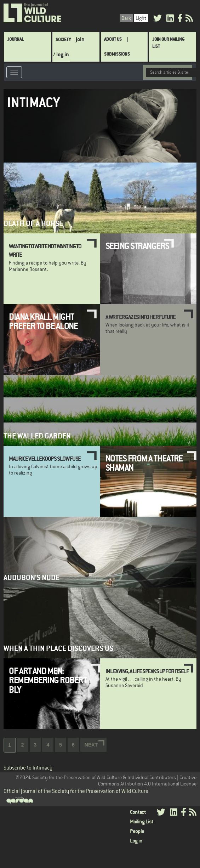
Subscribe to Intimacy (28, 768)
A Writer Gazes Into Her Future (141, 317)
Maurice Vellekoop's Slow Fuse (45, 459)
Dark (126, 18)
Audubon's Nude (32, 577)
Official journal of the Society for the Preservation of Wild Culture (76, 791)
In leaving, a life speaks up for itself (147, 671)
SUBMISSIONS (117, 54)
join (80, 39)
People (137, 831)
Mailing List (142, 822)
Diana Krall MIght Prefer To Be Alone (43, 321)
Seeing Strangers (137, 246)
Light (141, 18)
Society (63, 39)
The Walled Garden (37, 436)
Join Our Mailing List (168, 43)
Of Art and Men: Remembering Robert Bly (48, 680)
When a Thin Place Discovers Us (58, 648)
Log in (136, 841)
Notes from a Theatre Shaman (144, 463)
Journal (15, 39)
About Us (113, 39)
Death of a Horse (33, 223)
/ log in (61, 54)
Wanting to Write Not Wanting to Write (45, 250)
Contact (138, 812)
